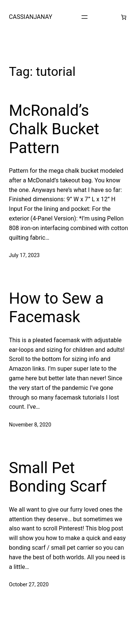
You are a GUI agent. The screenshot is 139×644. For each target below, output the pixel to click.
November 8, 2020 (30, 425)
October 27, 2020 (29, 584)
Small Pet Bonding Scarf (58, 477)
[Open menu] (85, 17)
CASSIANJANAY (31, 17)
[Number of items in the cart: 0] (124, 17)
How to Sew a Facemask (56, 308)
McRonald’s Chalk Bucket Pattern (54, 129)
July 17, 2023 (24, 255)
